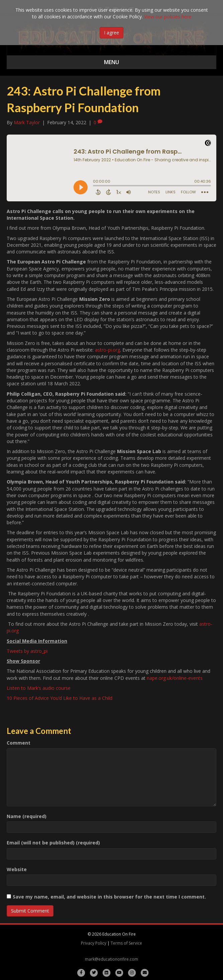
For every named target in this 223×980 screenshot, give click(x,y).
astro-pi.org (107, 350)
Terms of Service (126, 943)
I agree (112, 33)
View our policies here (168, 17)
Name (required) (27, 816)
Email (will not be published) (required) (53, 843)
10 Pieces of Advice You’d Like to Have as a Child (60, 698)
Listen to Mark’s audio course (39, 688)
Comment (19, 743)
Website (17, 869)
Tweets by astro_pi (27, 651)
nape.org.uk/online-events (175, 678)
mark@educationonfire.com (112, 959)
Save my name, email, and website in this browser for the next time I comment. (109, 897)
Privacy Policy (94, 943)
